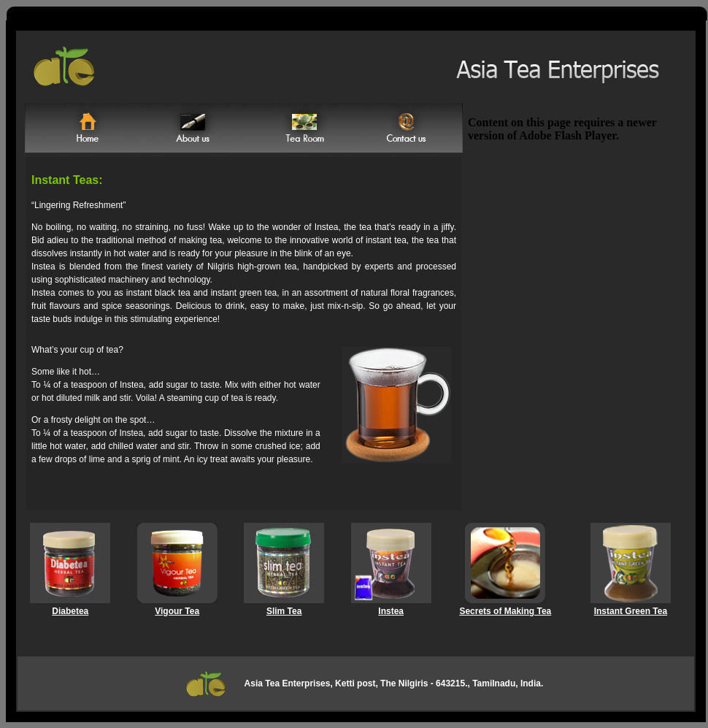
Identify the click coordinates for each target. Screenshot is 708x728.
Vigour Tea (177, 611)
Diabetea (70, 611)
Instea (391, 611)
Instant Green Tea (631, 611)
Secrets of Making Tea (505, 611)
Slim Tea (284, 611)
